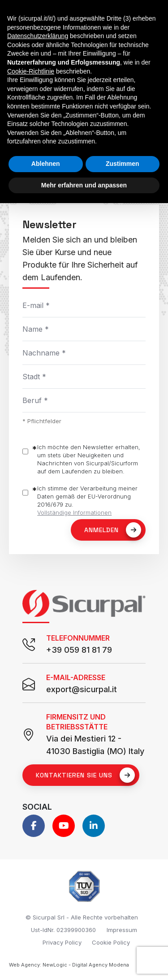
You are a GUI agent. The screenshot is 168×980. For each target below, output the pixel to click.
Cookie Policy (111, 942)
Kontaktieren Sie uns (85, 775)
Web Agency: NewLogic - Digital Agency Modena (69, 965)
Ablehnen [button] (46, 164)
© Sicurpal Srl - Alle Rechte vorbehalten (82, 917)
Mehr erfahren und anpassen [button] (84, 185)
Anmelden (113, 530)
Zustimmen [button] (123, 164)
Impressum (122, 930)
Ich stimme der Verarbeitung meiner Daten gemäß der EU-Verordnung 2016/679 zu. (87, 501)
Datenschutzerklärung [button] (38, 36)
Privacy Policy (62, 942)
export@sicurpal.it (82, 689)
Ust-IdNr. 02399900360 (63, 930)
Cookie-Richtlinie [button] (31, 71)
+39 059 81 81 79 (79, 650)
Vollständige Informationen (74, 512)
